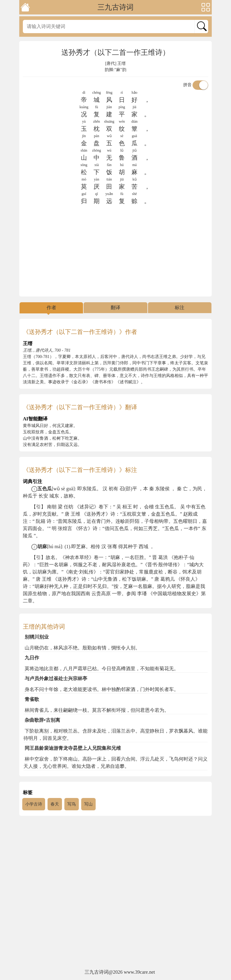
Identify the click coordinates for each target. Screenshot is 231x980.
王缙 (122, 63)
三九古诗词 (115, 7)
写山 (88, 804)
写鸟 (72, 804)
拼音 (196, 85)
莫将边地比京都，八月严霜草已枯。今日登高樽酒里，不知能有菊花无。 (102, 669)
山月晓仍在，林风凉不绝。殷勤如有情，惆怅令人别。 (82, 648)
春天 (55, 804)
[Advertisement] (115, 251)
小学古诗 (34, 804)
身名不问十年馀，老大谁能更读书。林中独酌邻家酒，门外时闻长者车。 (102, 689)
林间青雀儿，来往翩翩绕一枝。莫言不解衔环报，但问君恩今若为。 (97, 710)
